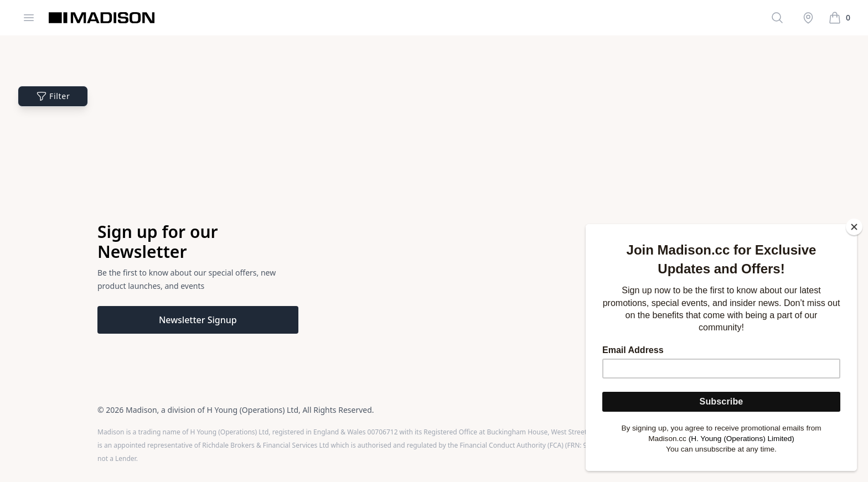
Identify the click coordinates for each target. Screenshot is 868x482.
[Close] (854, 227)
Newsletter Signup (198, 320)
